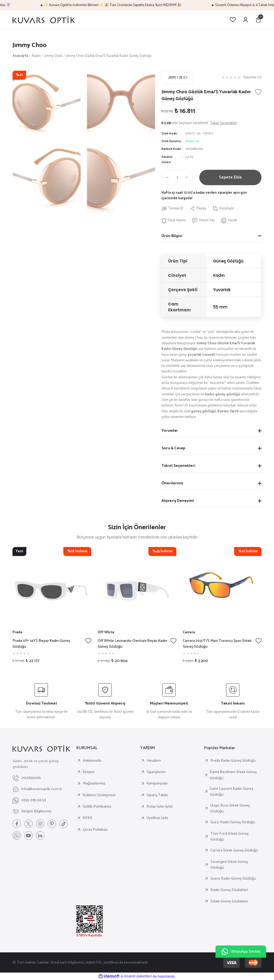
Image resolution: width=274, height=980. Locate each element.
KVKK (88, 818)
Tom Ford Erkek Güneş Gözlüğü (229, 837)
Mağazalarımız (94, 783)
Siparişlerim (156, 772)
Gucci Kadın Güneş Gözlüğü (233, 822)
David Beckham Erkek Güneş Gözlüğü (233, 775)
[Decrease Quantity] (166, 177)
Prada (17, 632)
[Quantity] (177, 177)
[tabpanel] (52, 607)
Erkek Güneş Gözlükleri (229, 901)
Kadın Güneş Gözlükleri (229, 890)
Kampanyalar (157, 783)
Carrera (189, 632)
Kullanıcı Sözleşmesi (99, 795)
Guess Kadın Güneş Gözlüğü (233, 879)
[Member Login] (246, 20)
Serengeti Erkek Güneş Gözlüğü (229, 865)
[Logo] (44, 20)
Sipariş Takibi (157, 795)
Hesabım (154, 761)
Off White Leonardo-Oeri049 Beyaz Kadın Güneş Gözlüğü (132, 644)
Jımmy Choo (30, 45)
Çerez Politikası (95, 830)
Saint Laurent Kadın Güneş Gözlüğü (232, 792)
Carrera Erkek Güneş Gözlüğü (234, 850)
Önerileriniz (172, 483)
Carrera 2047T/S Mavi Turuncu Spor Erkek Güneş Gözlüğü (217, 644)
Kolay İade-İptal (159, 807)
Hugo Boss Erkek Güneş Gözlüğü (230, 809)
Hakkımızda (92, 761)
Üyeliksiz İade (157, 818)
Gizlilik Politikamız (97, 807)
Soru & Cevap (173, 448)
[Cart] (258, 20)
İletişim (89, 772)
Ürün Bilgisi (172, 236)
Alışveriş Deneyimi (178, 501)
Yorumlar (170, 431)
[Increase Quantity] (188, 177)
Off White (106, 632)
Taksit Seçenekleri (178, 466)
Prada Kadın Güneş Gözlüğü (233, 761)
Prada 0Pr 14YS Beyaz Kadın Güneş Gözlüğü (41, 644)
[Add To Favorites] (258, 92)
